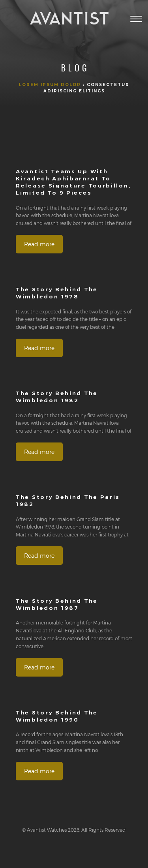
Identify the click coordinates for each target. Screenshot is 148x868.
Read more (39, 244)
